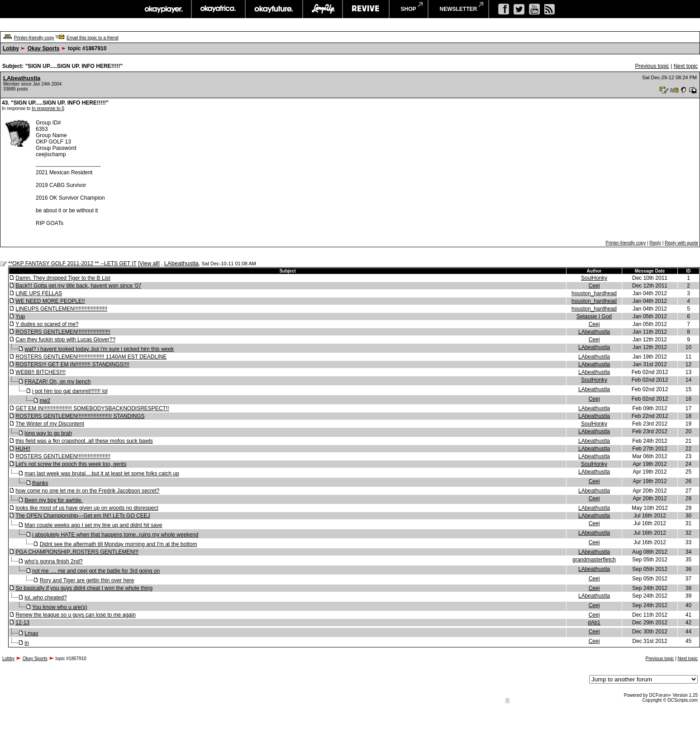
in (26, 643)
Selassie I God (594, 316)
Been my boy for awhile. (53, 500)
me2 (45, 401)
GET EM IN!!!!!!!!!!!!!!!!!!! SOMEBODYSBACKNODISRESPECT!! (92, 408)
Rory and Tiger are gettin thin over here (87, 580)
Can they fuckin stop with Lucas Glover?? (65, 340)
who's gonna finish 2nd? (53, 561)
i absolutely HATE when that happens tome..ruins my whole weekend (115, 535)
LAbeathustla (22, 78)
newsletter (459, 9)
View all (149, 263)
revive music (366, 9)
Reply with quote (681, 243)
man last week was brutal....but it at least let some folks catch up (102, 474)
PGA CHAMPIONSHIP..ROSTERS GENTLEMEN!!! (77, 552)
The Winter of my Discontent (50, 424)
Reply (655, 243)
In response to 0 (48, 108)
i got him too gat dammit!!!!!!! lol (70, 391)
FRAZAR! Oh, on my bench (57, 382)
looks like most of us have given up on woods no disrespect (87, 508)
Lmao (31, 633)
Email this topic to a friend (93, 38)
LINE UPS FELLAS (39, 293)
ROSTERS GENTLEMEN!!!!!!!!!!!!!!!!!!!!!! (63, 332)
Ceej (594, 286)
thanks (40, 483)
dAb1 (594, 623)
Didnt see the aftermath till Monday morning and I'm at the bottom (119, 544)
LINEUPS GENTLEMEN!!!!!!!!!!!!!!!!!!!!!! (61, 309)
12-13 (22, 623)
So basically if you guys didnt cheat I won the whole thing (84, 588)
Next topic (686, 66)
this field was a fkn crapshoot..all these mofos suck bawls (84, 441)
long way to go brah (48, 433)
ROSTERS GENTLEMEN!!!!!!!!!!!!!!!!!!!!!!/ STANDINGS (80, 416)
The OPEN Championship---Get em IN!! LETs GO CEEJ (83, 516)
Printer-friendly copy (34, 38)
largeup (323, 9)
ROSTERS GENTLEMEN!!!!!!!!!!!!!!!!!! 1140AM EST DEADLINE (91, 357)
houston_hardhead (594, 293)
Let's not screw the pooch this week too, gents (71, 464)
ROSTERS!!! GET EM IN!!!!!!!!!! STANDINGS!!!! (72, 364)
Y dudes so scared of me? (47, 324)
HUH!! (23, 449)
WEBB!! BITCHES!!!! (40, 372)
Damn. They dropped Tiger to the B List (63, 278)
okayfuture (274, 9)
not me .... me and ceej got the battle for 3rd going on (96, 571)
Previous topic (652, 66)
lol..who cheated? (45, 598)
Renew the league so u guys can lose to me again (76, 615)
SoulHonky (594, 278)
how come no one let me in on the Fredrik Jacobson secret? (87, 491)
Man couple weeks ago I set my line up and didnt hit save (93, 525)
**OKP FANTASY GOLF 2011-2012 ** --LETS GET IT (72, 263)
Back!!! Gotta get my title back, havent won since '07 (78, 286)
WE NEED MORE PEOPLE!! (50, 301)
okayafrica (218, 9)
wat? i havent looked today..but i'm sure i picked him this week (99, 349)
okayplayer (163, 9)
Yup (20, 316)
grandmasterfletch (594, 560)
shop (409, 9)
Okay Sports (44, 48)
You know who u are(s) (60, 607)
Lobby (11, 48)
